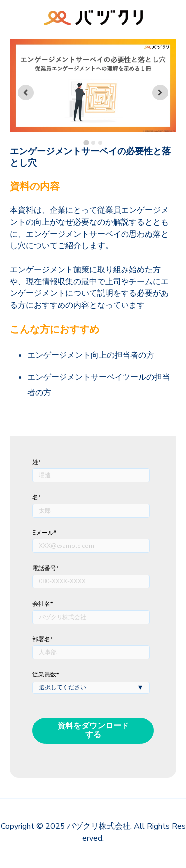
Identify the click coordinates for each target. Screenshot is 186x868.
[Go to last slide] (26, 93)
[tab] (86, 143)
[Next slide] (160, 93)
